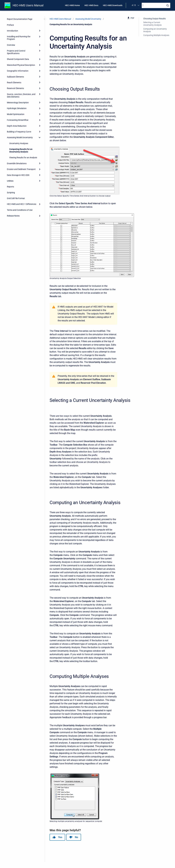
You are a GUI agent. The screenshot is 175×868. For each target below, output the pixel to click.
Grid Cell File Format (16, 198)
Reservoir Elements (15, 88)
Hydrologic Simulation (17, 108)
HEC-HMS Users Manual (28, 5)
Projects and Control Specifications (16, 52)
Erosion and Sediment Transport (21, 169)
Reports (10, 187)
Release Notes (13, 216)
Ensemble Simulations (17, 163)
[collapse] (40, 137)
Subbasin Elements (15, 77)
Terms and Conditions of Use (20, 210)
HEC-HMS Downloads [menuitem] (113, 5)
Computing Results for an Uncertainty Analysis (21, 150)
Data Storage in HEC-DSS (18, 175)
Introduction (12, 31)
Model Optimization (16, 114)
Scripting (11, 193)
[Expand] (40, 31)
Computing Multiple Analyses (156, 35)
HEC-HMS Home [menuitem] (72, 5)
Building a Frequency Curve (19, 132)
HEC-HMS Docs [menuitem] (91, 5)
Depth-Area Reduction (17, 126)
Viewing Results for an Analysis (23, 158)
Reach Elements (14, 83)
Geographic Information (18, 71)
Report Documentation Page (20, 19)
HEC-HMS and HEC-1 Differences (22, 204)
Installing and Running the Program (19, 38)
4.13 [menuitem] (134, 5)
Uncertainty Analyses (19, 143)
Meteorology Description (18, 103)
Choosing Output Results (154, 19)
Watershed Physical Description (21, 65)
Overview (11, 45)
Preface (10, 25)
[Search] (156, 5)
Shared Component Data (18, 59)
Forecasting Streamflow (18, 120)
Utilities (10, 181)
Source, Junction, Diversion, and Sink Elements (21, 95)
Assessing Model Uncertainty (20, 137)
